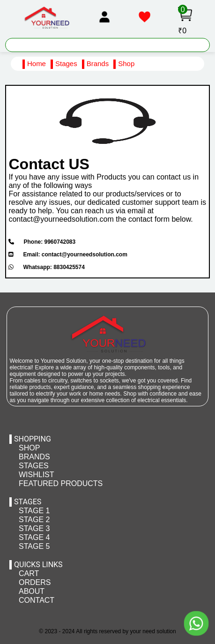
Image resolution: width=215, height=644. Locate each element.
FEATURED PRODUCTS (61, 483)
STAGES (34, 466)
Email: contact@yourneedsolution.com (68, 255)
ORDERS (35, 582)
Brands (98, 64)
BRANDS (34, 457)
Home (37, 64)
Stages (66, 64)
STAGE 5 (34, 546)
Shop (126, 64)
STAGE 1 (34, 511)
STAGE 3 (34, 528)
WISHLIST (37, 475)
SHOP (29, 448)
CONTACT (37, 600)
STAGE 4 (34, 537)
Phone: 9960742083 (42, 242)
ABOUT (32, 591)
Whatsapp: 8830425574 (46, 267)
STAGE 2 (34, 520)
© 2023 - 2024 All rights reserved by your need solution (107, 631)
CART (29, 573)
